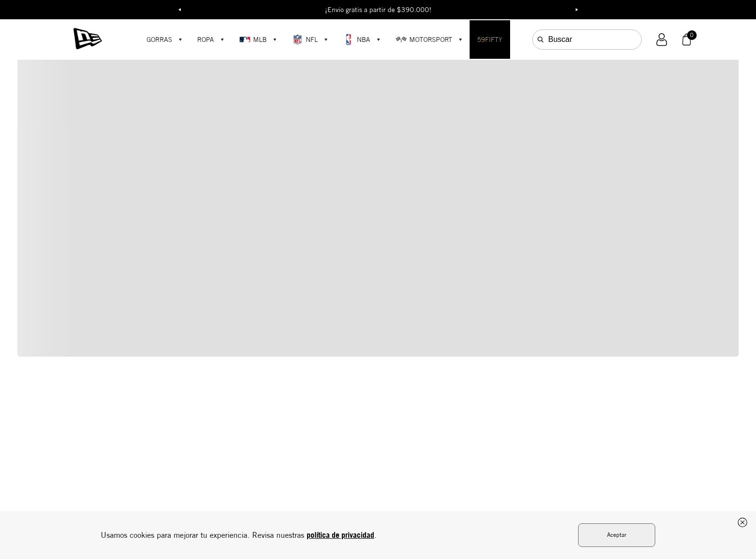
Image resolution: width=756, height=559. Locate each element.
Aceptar (617, 535)
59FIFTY (490, 40)
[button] (662, 40)
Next (577, 10)
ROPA (206, 40)
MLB (253, 40)
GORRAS (159, 40)
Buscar (560, 39)
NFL (305, 40)
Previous (179, 10)
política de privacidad (340, 535)
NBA (357, 40)
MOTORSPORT (424, 40)
